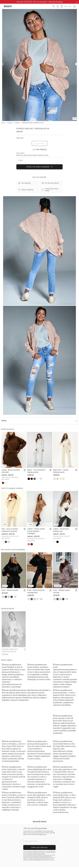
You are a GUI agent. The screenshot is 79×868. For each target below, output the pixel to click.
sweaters (17, 123)
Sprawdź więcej (39, 822)
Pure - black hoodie (10, 590)
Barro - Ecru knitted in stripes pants (36, 471)
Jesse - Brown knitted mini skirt (11, 471)
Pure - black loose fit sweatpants (36, 591)
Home (3, 123)
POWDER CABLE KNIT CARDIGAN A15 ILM (10, 650)
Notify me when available (40, 167)
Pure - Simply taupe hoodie (62, 591)
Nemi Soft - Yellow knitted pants (61, 471)
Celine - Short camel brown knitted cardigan (36, 531)
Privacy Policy (49, 858)
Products (10, 123)
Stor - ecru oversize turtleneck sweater (10, 530)
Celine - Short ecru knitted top (61, 530)
